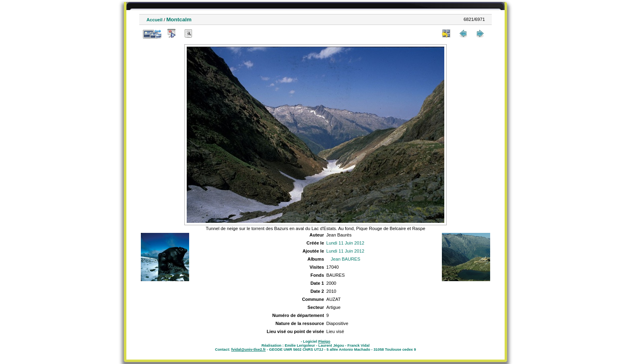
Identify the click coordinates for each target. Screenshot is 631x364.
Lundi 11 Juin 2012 (345, 243)
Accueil (155, 20)
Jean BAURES (345, 259)
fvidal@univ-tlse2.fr (248, 350)
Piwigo (324, 341)
